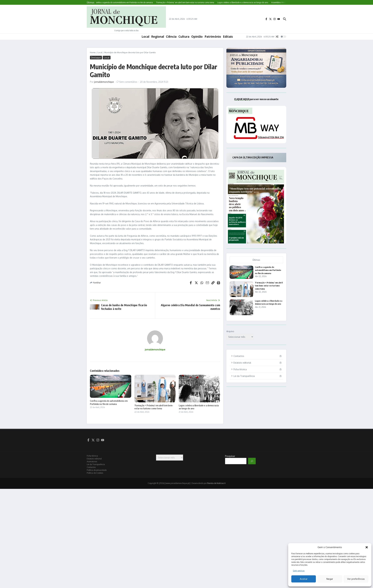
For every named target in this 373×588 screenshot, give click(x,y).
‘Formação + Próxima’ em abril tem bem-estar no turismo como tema (154, 407)
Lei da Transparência (96, 464)
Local (145, 37)
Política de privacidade (97, 470)
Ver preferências (356, 579)
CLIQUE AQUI (242, 99)
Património (213, 37)
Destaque (96, 58)
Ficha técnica (92, 456)
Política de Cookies (95, 473)
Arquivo (230, 331)
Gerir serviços (299, 571)
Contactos (91, 467)
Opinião (197, 37)
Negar (330, 579)
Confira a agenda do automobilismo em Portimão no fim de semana (109, 402)
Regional (158, 37)
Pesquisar (230, 456)
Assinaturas (92, 462)
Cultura (184, 37)
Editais (228, 37)
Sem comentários (128, 82)
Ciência (171, 37)
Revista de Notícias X (216, 483)
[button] (367, 547)
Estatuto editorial (94, 459)
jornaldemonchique (104, 82)
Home (93, 52)
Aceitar (304, 579)
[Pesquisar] (252, 461)
